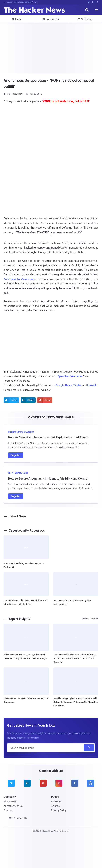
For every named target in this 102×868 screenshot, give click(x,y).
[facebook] (75, 783)
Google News (64, 385)
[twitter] (11, 783)
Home (17, 19)
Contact (8, 810)
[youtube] (43, 783)
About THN (10, 802)
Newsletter (51, 19)
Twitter (77, 385)
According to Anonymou (19, 279)
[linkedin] (27, 783)
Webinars (85, 19)
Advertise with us (13, 806)
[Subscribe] (89, 748)
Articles (94, 619)
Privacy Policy (59, 810)
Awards (55, 806)
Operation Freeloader (70, 376)
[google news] (91, 783)
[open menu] (97, 10)
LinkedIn (92, 385)
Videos (85, 619)
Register (16, 455)
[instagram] (59, 783)
